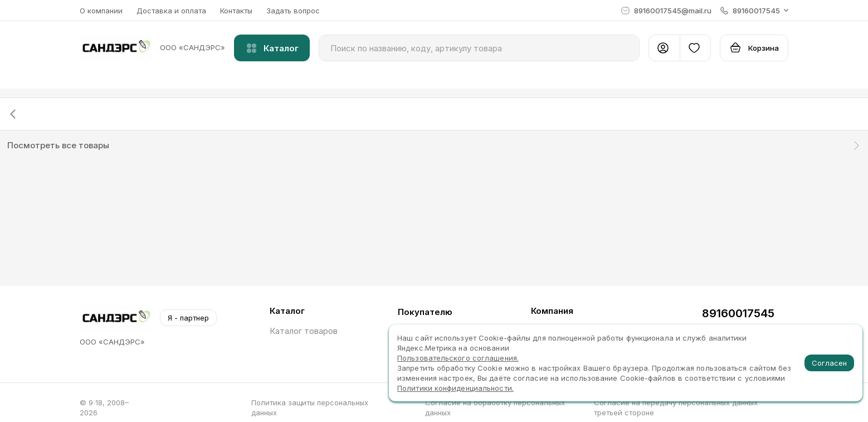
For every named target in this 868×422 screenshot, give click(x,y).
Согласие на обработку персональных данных (495, 408)
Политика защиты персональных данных (310, 408)
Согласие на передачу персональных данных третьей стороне (676, 408)
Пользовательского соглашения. (458, 358)
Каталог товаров (304, 331)
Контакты (236, 11)
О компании (101, 11)
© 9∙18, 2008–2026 (104, 408)
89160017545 (738, 313)
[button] (754, 11)
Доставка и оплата (171, 11)
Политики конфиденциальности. (455, 388)
